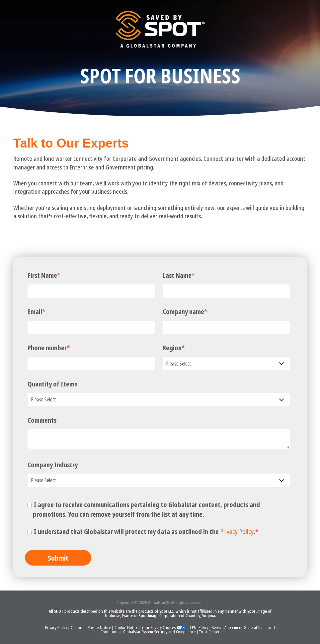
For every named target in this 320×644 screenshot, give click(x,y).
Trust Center (209, 632)
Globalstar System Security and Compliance (160, 632)
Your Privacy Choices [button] (164, 627)
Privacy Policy (237, 532)
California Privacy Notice (91, 627)
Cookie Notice (127, 627)
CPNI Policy (200, 627)
